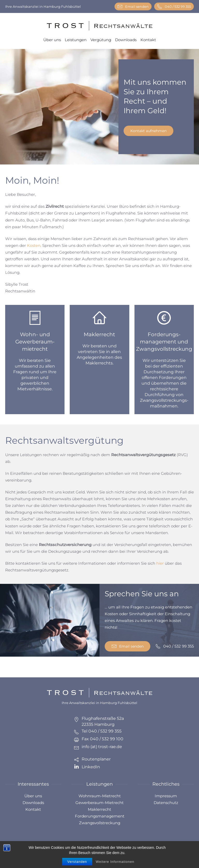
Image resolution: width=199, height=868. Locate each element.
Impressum (166, 796)
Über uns (52, 40)
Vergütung (101, 40)
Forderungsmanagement (100, 816)
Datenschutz (166, 803)
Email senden (133, 6)
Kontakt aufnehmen (148, 131)
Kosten (34, 245)
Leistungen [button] (76, 40)
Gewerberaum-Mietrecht (99, 803)
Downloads (126, 40)
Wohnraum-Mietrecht (100, 796)
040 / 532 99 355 (174, 6)
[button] (189, 852)
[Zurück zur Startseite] (99, 26)
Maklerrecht (99, 809)
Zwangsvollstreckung (100, 823)
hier (160, 563)
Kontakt (148, 40)
